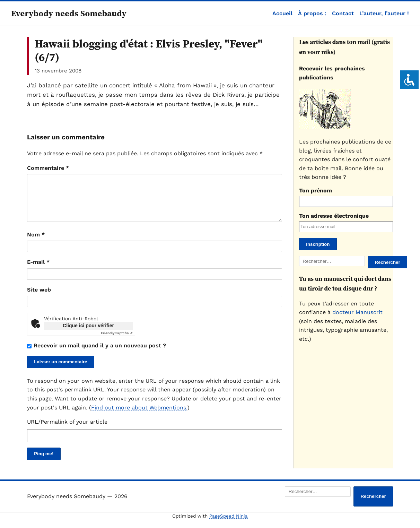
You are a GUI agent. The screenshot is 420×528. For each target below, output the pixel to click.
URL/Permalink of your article (67, 430)
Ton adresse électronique (334, 216)
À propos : (312, 13)
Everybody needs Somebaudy (69, 13)
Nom (36, 243)
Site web (39, 298)
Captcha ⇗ (117, 341)
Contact (343, 13)
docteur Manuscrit (357, 312)
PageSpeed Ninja (229, 524)
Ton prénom (316, 191)
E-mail (38, 270)
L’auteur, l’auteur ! (384, 13)
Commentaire (48, 168)
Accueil (282, 13)
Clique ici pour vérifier (88, 334)
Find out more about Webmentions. (139, 416)
